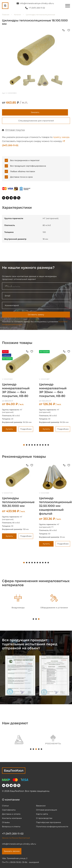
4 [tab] (32, 445)
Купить (9, 429)
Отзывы (6, 822)
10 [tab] (48, 445)
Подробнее (26, 429)
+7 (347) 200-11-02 (37, 8)
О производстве (44, 818)
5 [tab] (35, 445)
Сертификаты (9, 810)
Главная (6, 15)
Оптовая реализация (46, 810)
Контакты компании (12, 818)
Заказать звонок (12, 851)
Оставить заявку (36, 315)
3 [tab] (29, 445)
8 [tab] (43, 445)
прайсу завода (61, 137)
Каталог (18, 15)
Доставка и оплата (11, 814)
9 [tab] (45, 445)
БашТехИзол (14, 771)
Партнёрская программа (48, 822)
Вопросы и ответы (11, 827)
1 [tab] (24, 445)
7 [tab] (40, 445)
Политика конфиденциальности (52, 827)
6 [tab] (37, 445)
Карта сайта (42, 814)
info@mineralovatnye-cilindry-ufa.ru (37, 3)
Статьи (5, 806)
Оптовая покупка (15, 130)
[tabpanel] (18, 602)
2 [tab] (27, 445)
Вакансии (41, 806)
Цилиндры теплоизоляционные (40, 15)
